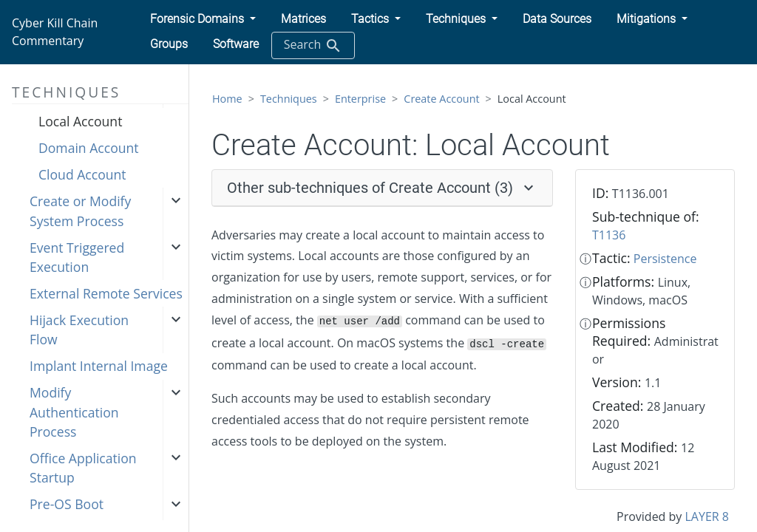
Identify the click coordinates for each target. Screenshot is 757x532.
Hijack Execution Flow (79, 330)
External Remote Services (106, 293)
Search (313, 45)
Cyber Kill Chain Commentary (55, 32)
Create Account (441, 99)
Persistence (665, 259)
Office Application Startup (83, 468)
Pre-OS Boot (67, 504)
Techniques (289, 99)
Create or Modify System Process (80, 211)
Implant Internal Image (99, 366)
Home (227, 99)
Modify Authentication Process (74, 412)
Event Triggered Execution (77, 257)
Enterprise (360, 99)
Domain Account (89, 148)
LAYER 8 (707, 516)
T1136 (609, 235)
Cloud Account (82, 174)
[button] (203, 19)
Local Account (80, 121)
